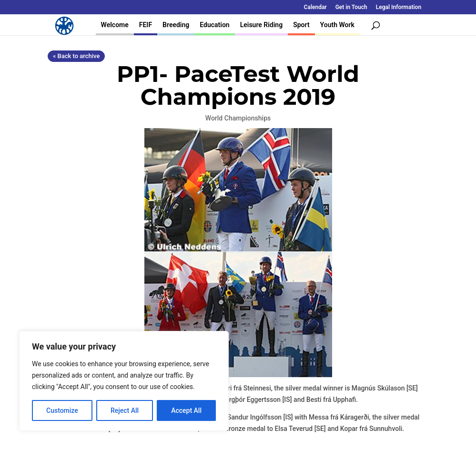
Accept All (186, 410)
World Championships (238, 118)
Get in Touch (351, 7)
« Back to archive (76, 56)
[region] (124, 381)
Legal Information (399, 7)
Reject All (125, 410)
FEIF (146, 25)
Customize (62, 410)
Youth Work (337, 25)
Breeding (176, 25)
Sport (301, 25)
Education (214, 25)
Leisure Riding (262, 25)
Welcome (115, 25)
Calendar (315, 7)
